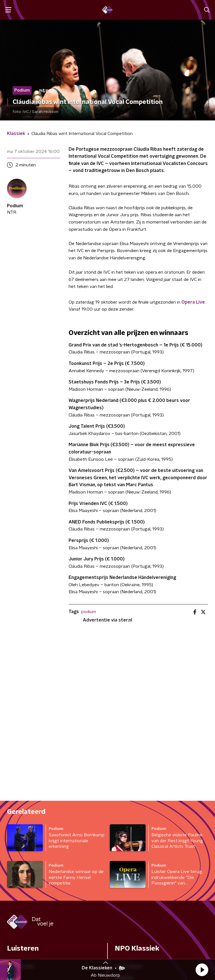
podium (89, 612)
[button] (202, 970)
